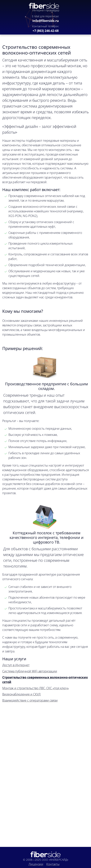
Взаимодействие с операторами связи (30, 700)
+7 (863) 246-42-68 (46, 31)
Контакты (53, 864)
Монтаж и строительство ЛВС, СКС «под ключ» (36, 688)
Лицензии (36, 864)
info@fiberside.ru (46, 21)
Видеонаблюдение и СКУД (21, 694)
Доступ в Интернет (16, 665)
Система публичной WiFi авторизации (30, 671)
